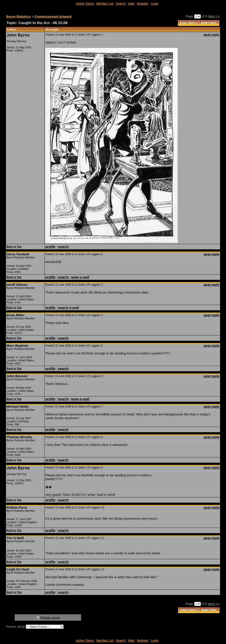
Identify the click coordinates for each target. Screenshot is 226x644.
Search (121, 4)
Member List (105, 4)
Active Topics (85, 4)
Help (131, 4)
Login (155, 4)
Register (143, 4)
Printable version (50, 618)
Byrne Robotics (19, 16)
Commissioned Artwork (53, 16)
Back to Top (14, 247)
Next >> (214, 16)
